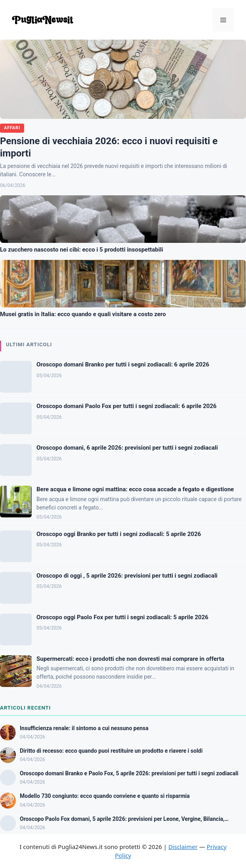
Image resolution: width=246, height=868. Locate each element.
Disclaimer (183, 847)
